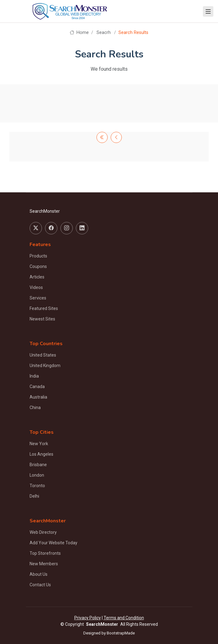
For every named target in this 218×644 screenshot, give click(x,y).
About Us (39, 574)
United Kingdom (45, 366)
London (37, 475)
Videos (36, 287)
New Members (44, 564)
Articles (37, 277)
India (34, 376)
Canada (37, 387)
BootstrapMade (121, 633)
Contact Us (40, 585)
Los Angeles (41, 454)
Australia (38, 397)
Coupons (38, 266)
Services (38, 298)
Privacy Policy (88, 618)
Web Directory (43, 532)
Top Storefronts (45, 553)
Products (38, 256)
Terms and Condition (124, 618)
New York (39, 444)
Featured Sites (44, 308)
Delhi (34, 496)
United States (43, 355)
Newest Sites (42, 319)
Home (79, 33)
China (35, 408)
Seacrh (104, 33)
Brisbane (38, 465)
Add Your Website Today (53, 543)
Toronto (37, 486)
